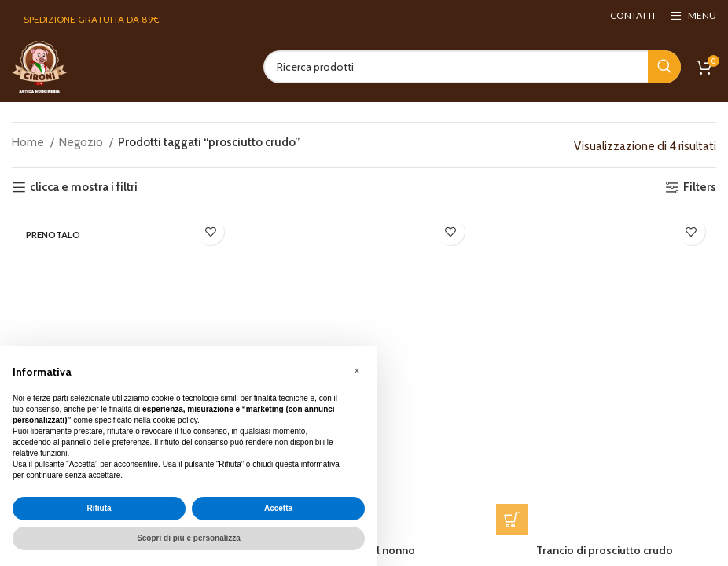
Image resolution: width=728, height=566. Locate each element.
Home (29, 142)
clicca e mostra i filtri (84, 187)
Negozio (82, 142)
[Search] (472, 67)
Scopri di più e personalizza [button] (189, 538)
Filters (700, 187)
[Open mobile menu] (693, 16)
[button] (513, 523)
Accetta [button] (278, 508)
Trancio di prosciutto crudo (607, 553)
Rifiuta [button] (99, 508)
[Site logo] (39, 66)
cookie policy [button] (175, 420)
